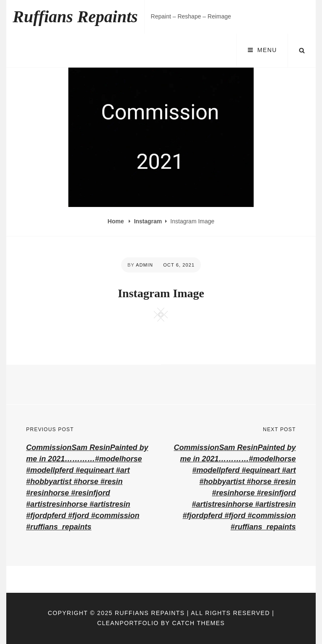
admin (144, 265)
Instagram (148, 221)
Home (117, 221)
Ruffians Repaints (75, 17)
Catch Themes (198, 623)
